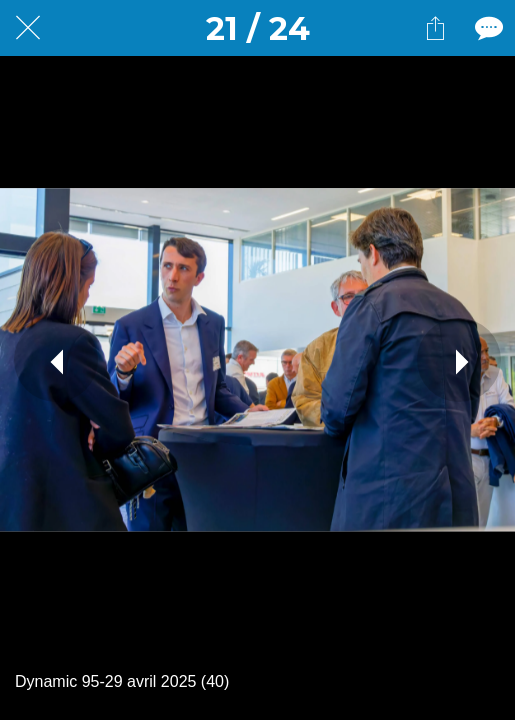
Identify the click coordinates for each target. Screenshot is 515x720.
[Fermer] (28, 28)
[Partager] (435, 28)
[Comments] (487, 28)
